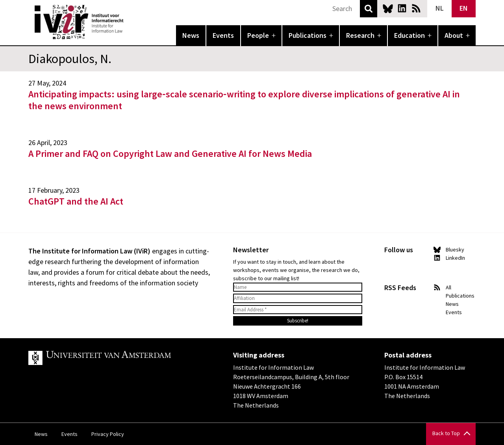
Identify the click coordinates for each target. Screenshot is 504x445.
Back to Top (446, 433)
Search (369, 9)
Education (409, 35)
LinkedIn (402, 8)
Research (360, 35)
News (191, 35)
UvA (120, 358)
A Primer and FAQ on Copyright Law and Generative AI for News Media (170, 154)
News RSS (416, 8)
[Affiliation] (298, 298)
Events (223, 35)
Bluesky (388, 8)
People (258, 35)
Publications (308, 35)
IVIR (129, 22)
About (454, 35)
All (448, 287)
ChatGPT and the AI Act (76, 201)
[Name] (298, 287)
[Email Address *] (298, 310)
